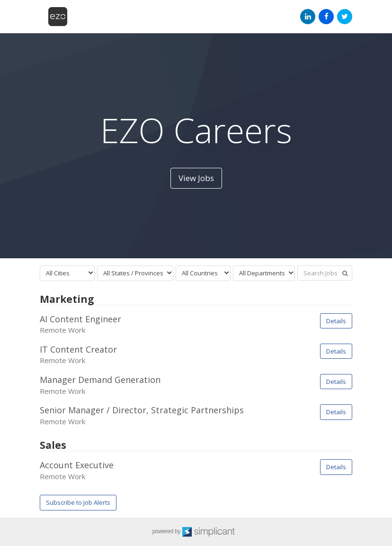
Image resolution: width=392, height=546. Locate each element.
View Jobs (196, 178)
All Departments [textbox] (262, 273)
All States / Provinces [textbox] (133, 273)
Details (336, 321)
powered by (196, 532)
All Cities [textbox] (58, 273)
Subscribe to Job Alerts (78, 502)
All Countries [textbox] (200, 273)
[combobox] (67, 273)
